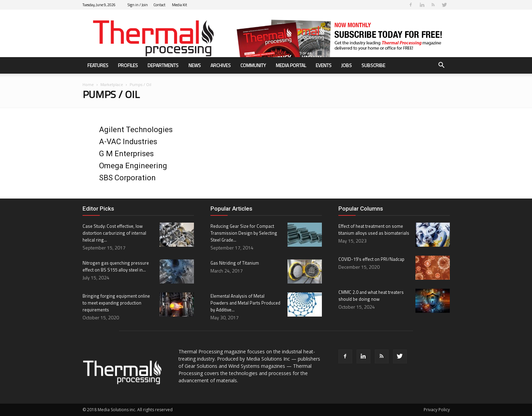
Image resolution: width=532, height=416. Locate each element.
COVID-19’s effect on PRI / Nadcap (371, 259)
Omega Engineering (133, 166)
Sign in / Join (138, 5)
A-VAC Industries (128, 142)
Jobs (346, 65)
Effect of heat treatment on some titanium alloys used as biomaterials (374, 230)
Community (253, 65)
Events (324, 65)
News (195, 65)
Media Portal (291, 65)
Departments (163, 65)
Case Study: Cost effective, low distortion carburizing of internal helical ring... (114, 233)
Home (88, 84)
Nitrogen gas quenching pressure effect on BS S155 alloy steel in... (116, 266)
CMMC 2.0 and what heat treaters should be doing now (371, 296)
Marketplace (112, 84)
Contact (159, 5)
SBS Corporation (127, 178)
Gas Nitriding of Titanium (235, 263)
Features (98, 65)
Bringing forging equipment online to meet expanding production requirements (116, 303)
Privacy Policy (437, 410)
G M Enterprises (126, 154)
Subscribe (373, 65)
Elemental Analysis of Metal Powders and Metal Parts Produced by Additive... (245, 303)
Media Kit (180, 5)
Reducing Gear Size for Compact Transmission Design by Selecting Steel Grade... (244, 233)
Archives (221, 65)
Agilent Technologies (136, 130)
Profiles (128, 65)
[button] (442, 66)
